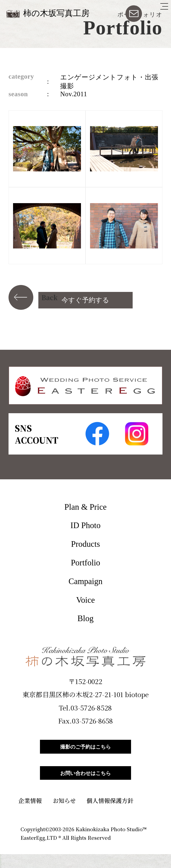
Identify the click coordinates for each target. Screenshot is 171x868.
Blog (85, 618)
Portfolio (85, 563)
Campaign (85, 581)
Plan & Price (85, 507)
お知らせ (64, 814)
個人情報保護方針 (110, 814)
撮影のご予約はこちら (85, 750)
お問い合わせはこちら (85, 783)
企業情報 (30, 814)
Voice (85, 600)
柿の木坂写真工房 (56, 13)
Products (86, 544)
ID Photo (86, 525)
